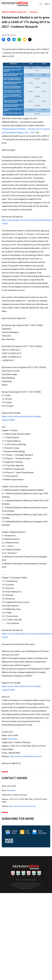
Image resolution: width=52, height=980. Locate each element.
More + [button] (48, 4)
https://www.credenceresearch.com (26, 756)
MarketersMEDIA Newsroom (14, 12)
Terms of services (21, 880)
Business (34, 12)
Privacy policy (32, 880)
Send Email (12, 739)
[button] (41, 4)
